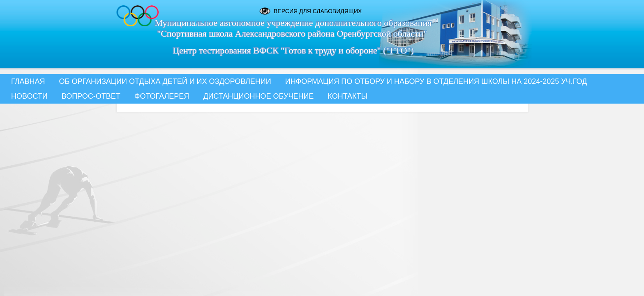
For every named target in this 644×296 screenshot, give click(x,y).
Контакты (347, 96)
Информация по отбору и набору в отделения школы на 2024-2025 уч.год (436, 81)
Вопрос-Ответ (91, 96)
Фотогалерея (162, 96)
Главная (28, 81)
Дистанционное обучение (258, 96)
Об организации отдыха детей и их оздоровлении (165, 81)
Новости (29, 96)
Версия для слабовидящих (318, 11)
